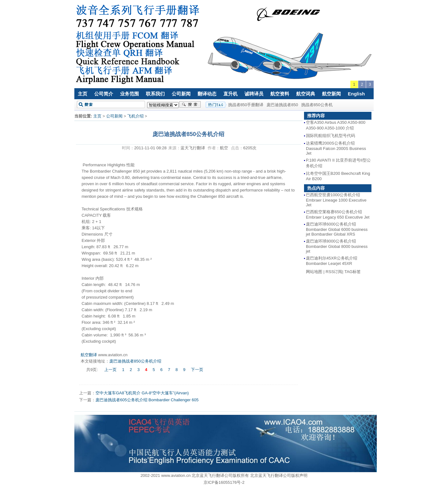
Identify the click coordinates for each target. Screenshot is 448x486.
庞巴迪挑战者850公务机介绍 (135, 361)
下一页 (197, 370)
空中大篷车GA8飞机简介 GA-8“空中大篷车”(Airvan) (142, 393)
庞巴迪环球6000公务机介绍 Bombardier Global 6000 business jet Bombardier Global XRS (337, 229)
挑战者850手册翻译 (246, 105)
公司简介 (104, 94)
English (356, 94)
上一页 (110, 370)
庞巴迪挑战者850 (282, 105)
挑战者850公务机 (317, 105)
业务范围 (129, 94)
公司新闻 (181, 94)
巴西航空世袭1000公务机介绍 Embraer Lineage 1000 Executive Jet (336, 200)
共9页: (93, 370)
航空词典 (306, 94)
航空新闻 (331, 94)
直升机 (230, 94)
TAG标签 (353, 272)
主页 (83, 94)
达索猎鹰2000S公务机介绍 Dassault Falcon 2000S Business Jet (336, 148)
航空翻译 (89, 355)
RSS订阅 (334, 272)
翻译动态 (207, 94)
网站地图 (314, 272)
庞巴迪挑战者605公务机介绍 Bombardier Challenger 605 (147, 400)
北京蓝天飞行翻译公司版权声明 (279, 475)
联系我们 (155, 94)
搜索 (190, 105)
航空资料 (280, 94)
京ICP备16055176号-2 (224, 482)
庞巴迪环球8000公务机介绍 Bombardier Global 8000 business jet (337, 246)
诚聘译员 (254, 94)
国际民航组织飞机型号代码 (330, 136)
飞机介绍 (135, 116)
